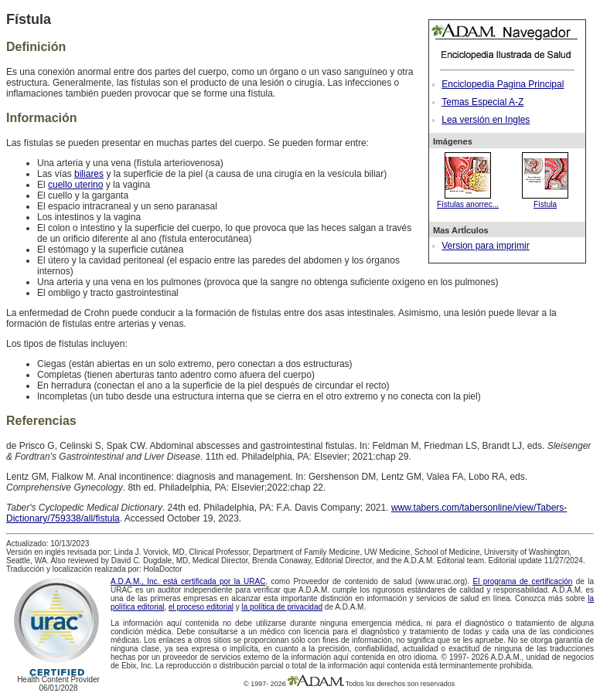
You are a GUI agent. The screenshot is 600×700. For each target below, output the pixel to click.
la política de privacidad (283, 607)
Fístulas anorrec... (468, 200)
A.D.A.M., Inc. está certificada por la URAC (188, 581)
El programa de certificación (522, 581)
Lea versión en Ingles (486, 120)
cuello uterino (75, 185)
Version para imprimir (485, 246)
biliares (89, 174)
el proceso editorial (201, 607)
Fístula (545, 200)
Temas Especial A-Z (482, 102)
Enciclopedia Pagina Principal (503, 84)
